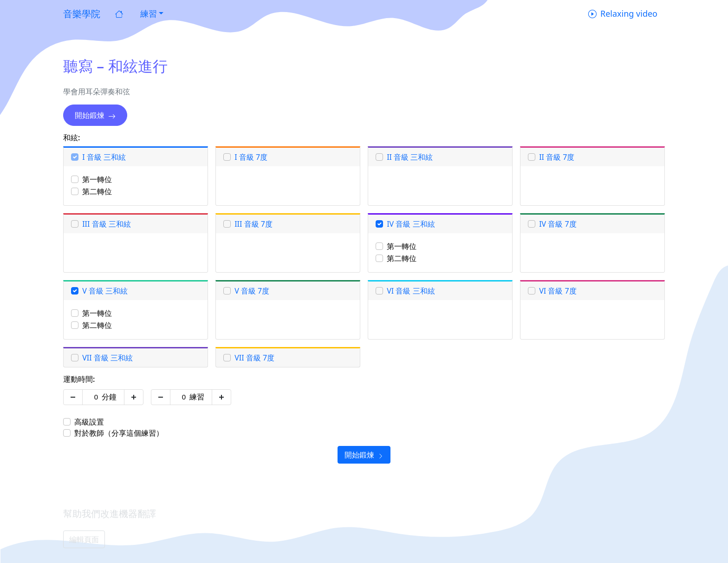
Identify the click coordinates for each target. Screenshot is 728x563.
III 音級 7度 (253, 224)
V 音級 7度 (252, 291)
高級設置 (89, 422)
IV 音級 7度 (558, 224)
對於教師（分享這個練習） (119, 433)
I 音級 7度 (251, 157)
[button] (151, 14)
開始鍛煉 (95, 115)
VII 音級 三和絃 (107, 358)
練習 (197, 397)
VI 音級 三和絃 (411, 291)
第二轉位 (97, 191)
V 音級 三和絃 (105, 291)
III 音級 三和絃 (107, 224)
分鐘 (109, 397)
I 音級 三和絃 (104, 157)
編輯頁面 (84, 539)
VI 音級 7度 (558, 291)
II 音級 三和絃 (410, 157)
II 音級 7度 (557, 157)
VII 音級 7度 (254, 358)
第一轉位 (97, 179)
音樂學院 (82, 14)
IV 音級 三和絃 (411, 224)
